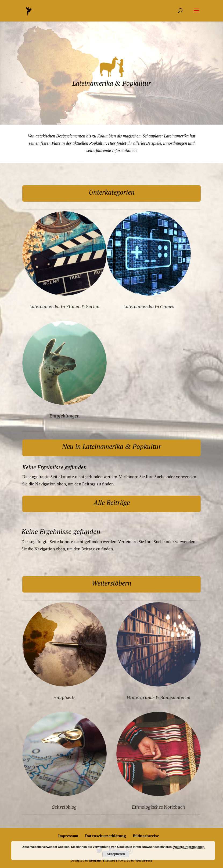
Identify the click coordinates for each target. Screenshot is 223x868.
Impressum (68, 836)
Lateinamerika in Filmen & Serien (64, 307)
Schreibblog (64, 807)
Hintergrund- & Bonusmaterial (159, 698)
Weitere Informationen (189, 847)
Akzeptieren (116, 854)
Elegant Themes (102, 860)
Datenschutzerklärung (106, 836)
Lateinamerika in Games (149, 307)
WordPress (144, 860)
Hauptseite (64, 698)
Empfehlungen (64, 416)
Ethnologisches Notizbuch (159, 807)
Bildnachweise (146, 836)
